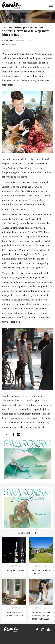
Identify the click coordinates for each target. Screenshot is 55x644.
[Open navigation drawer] (51, 5)
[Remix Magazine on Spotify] (48, 630)
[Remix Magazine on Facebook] (37, 630)
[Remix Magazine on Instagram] (43, 630)
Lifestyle (8, 41)
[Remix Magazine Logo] (12, 5)
